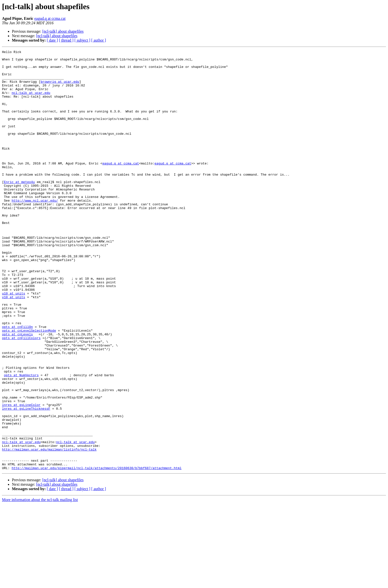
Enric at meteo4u (19, 209)
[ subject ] (82, 40)
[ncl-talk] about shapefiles (63, 31)
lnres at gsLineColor (21, 476)
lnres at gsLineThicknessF (26, 481)
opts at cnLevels (17, 391)
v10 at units (14, 347)
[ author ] (99, 40)
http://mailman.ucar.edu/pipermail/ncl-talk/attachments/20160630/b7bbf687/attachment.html (97, 552)
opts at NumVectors (21, 440)
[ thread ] (66, 40)
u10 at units (14, 342)
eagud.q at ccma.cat (50, 18)
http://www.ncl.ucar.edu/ (35, 231)
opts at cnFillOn (17, 382)
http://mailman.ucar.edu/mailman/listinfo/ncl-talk (49, 530)
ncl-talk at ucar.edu (31, 102)
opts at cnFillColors (21, 396)
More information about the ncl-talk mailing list (40, 584)
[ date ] (52, 40)
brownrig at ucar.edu (60, 88)
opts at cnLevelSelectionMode (29, 387)
